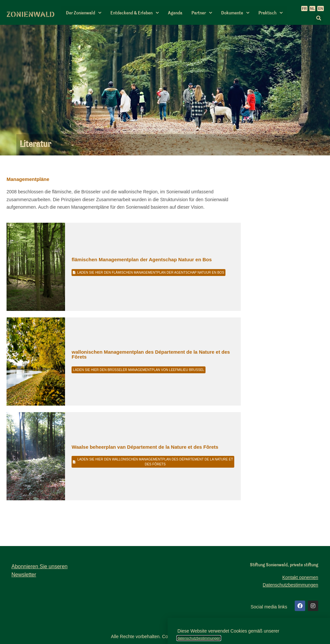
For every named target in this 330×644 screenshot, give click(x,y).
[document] (165, 322)
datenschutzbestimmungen (199, 638)
